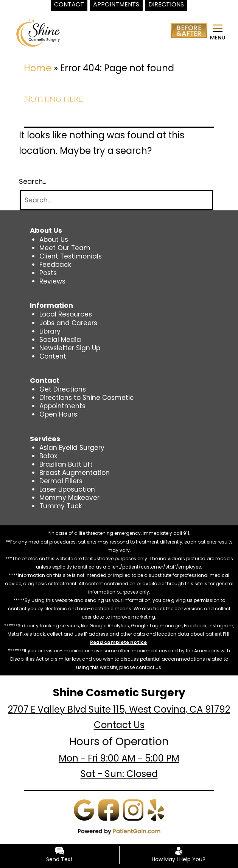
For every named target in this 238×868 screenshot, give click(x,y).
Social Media (60, 340)
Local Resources (66, 314)
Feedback (55, 265)
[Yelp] (156, 810)
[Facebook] (109, 810)
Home (38, 68)
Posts (48, 273)
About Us (54, 240)
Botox (48, 456)
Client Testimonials (71, 256)
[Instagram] (133, 810)
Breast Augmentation (75, 473)
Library (50, 331)
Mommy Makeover (69, 498)
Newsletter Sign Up (70, 348)
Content (53, 356)
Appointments (62, 406)
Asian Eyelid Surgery (72, 448)
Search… (33, 182)
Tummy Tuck (61, 506)
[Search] (116, 200)
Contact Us (119, 725)
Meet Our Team (65, 248)
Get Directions (63, 389)
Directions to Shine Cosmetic (87, 398)
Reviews (52, 281)
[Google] (84, 810)
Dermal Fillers (61, 481)
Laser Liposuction (67, 489)
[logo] (38, 32)
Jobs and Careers (68, 323)
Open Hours (58, 414)
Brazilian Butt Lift (66, 464)
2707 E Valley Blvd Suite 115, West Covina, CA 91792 (119, 709)
